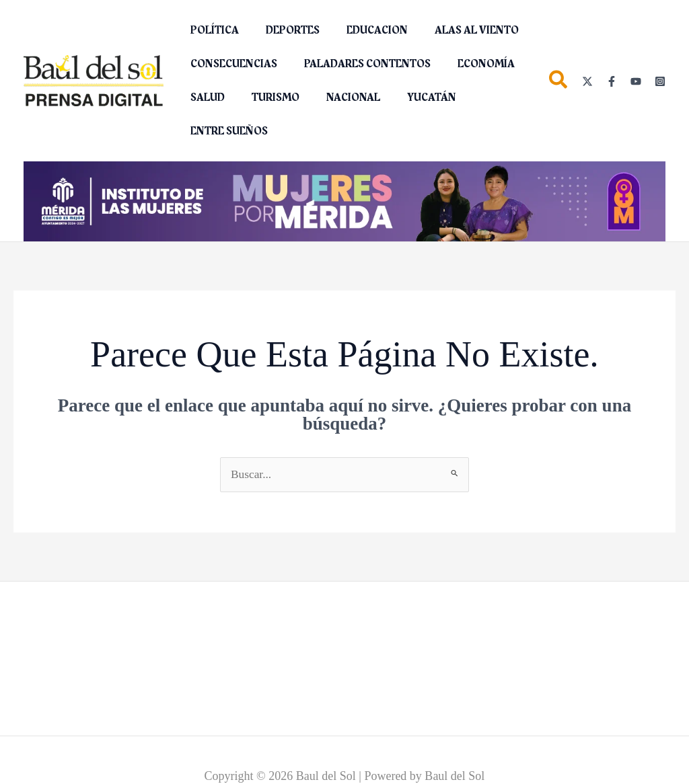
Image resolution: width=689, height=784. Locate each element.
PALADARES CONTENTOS (359, 64)
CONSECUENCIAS (231, 64)
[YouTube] (636, 81)
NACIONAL (340, 97)
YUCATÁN (413, 97)
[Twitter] (587, 81)
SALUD (205, 97)
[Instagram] (660, 81)
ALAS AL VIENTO (458, 30)
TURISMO (267, 97)
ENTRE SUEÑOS (226, 131)
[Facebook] (612, 81)
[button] (559, 82)
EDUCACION (364, 30)
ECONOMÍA (473, 64)
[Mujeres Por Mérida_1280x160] (344, 200)
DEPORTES (285, 30)
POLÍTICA (212, 30)
